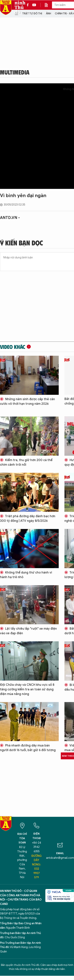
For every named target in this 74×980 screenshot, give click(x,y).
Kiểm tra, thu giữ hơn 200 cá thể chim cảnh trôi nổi (26, 462)
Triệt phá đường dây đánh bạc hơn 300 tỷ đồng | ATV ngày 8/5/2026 (28, 519)
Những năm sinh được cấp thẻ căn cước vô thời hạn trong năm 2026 (27, 402)
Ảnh (48, 14)
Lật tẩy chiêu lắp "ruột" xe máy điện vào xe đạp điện (28, 631)
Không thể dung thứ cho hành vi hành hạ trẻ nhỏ (26, 575)
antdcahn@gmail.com (60, 858)
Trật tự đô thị (32, 14)
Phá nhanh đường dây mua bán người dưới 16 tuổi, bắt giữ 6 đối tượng (28, 748)
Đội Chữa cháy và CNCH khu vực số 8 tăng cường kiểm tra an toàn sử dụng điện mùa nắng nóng (27, 689)
